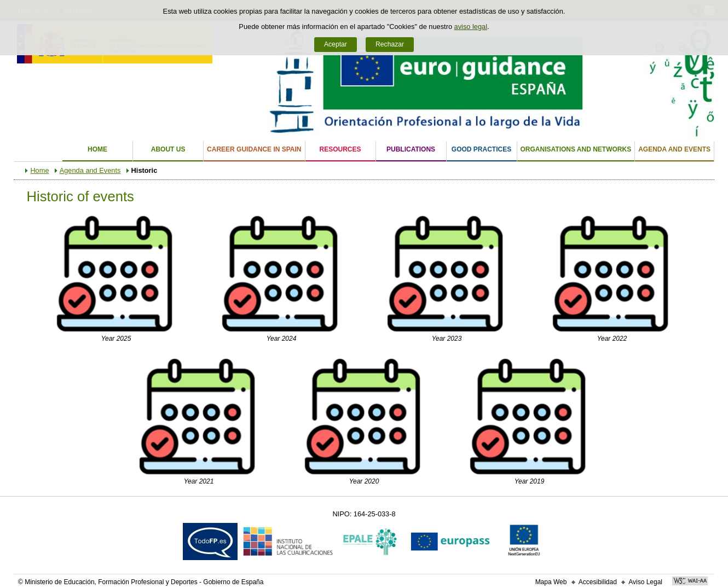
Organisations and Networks (576, 149)
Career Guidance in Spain (254, 149)
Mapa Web (551, 582)
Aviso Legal (645, 582)
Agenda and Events (674, 149)
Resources (340, 149)
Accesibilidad (598, 582)
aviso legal (471, 27)
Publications (411, 149)
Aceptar (336, 44)
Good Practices (481, 149)
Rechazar (390, 44)
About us (168, 149)
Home (97, 149)
